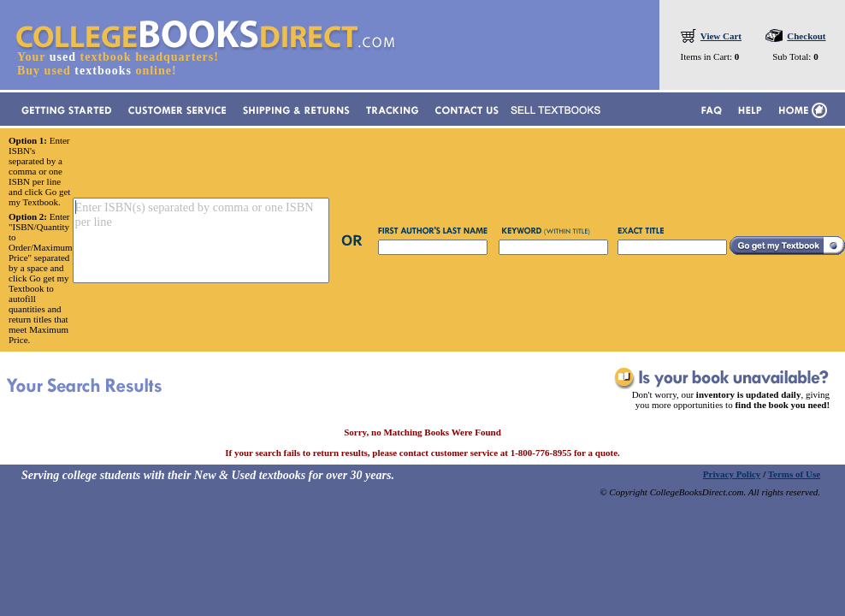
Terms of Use (794, 474)
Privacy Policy (732, 474)
